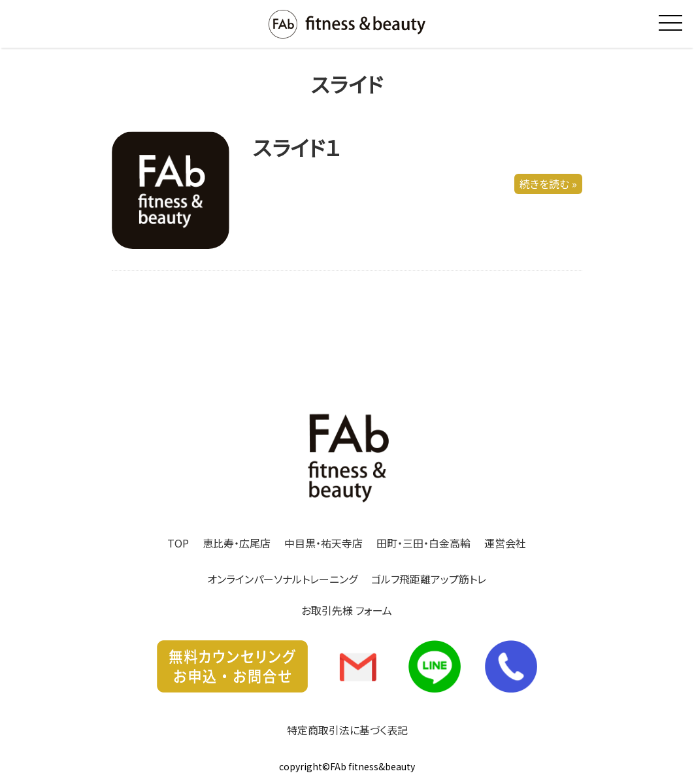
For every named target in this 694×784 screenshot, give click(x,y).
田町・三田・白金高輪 (423, 543)
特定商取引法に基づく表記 (347, 730)
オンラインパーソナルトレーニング (282, 579)
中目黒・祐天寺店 (323, 543)
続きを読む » (548, 184)
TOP (178, 543)
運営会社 (505, 543)
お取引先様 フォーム (347, 610)
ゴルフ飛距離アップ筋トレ (429, 579)
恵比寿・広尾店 (237, 543)
